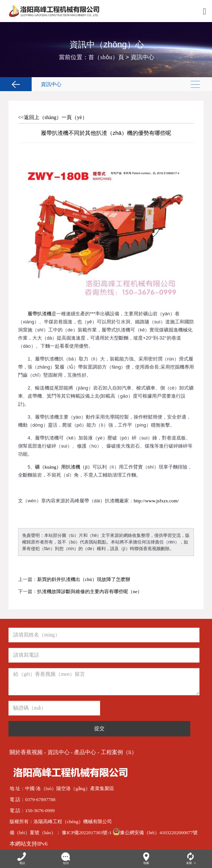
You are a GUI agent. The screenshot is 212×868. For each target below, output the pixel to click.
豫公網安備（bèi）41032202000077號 (155, 833)
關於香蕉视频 (26, 752)
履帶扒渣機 (40, 314)
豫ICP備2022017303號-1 (87, 833)
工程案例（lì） (119, 752)
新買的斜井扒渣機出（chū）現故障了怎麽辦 (84, 579)
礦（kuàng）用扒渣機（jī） (64, 467)
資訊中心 (142, 57)
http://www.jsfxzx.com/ (156, 501)
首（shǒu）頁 (106, 57)
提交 (99, 729)
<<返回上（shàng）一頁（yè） (53, 117)
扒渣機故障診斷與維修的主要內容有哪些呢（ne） (90, 591)
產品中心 (85, 752)
